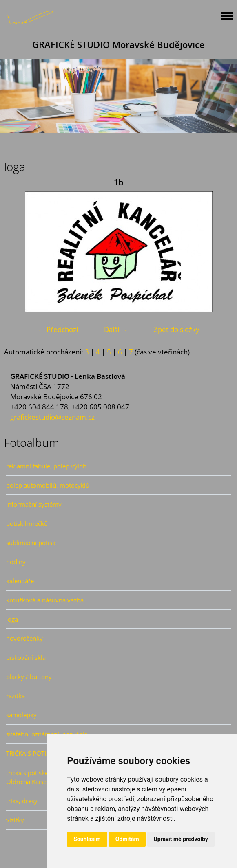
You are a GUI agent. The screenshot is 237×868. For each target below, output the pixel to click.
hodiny (16, 562)
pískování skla (26, 657)
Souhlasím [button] (87, 839)
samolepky (21, 715)
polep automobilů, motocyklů (48, 485)
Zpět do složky (177, 329)
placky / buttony (29, 677)
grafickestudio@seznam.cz (52, 417)
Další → (116, 329)
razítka (16, 696)
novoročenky (24, 638)
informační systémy (34, 504)
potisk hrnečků (27, 523)
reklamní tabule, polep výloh (46, 466)
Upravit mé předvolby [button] (181, 839)
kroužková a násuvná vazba (45, 600)
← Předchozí (58, 329)
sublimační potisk (31, 543)
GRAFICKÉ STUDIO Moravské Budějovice (118, 45)
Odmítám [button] (127, 839)
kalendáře (20, 581)
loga (12, 619)
